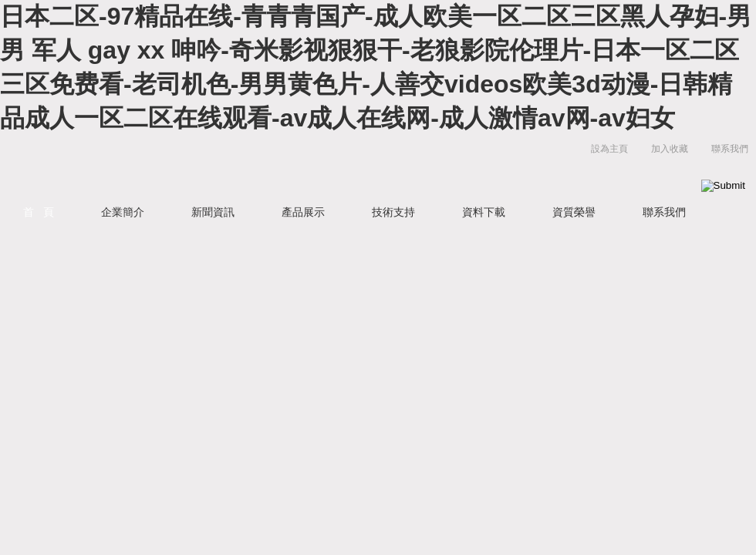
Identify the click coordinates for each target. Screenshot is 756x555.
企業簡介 (123, 212)
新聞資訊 (213, 212)
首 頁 (39, 212)
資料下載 (484, 212)
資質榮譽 (574, 212)
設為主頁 (609, 149)
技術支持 (393, 212)
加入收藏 (670, 149)
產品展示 (303, 212)
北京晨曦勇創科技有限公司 (251, 165)
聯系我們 (730, 149)
